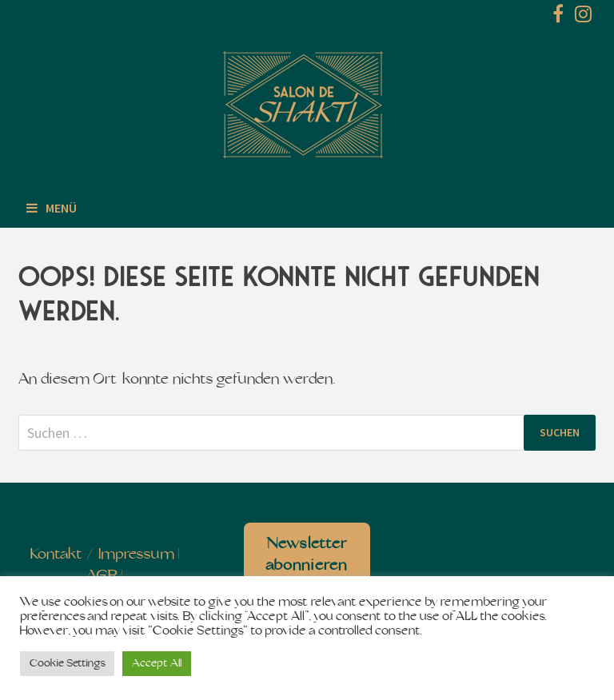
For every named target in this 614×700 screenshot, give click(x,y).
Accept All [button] (157, 664)
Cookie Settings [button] (67, 664)
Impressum (136, 555)
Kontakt (56, 555)
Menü (52, 208)
